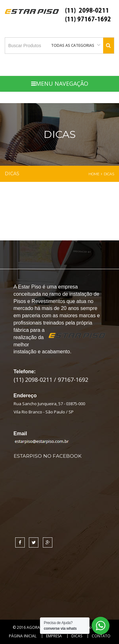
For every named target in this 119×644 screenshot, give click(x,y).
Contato (101, 636)
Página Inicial (23, 636)
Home (94, 174)
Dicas (77, 636)
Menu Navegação (60, 84)
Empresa (54, 636)
